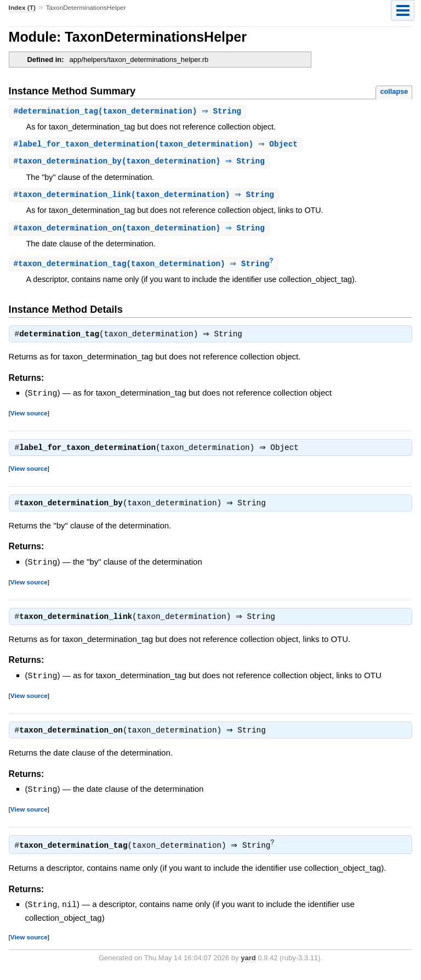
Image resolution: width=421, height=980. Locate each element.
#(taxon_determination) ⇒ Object (157, 145)
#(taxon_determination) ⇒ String (129, 112)
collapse (394, 91)
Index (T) (22, 8)
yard (248, 964)
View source (29, 417)
